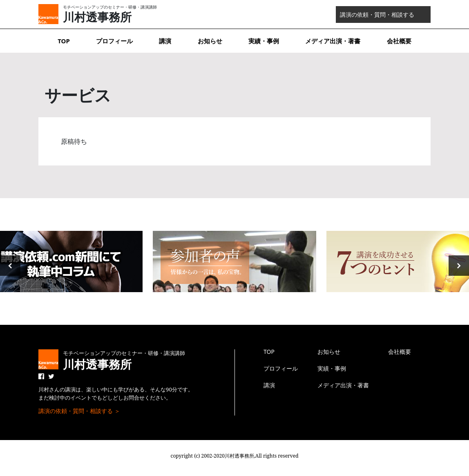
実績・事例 (264, 41)
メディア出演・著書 (333, 41)
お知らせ (210, 41)
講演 (165, 41)
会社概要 (399, 41)
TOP (64, 41)
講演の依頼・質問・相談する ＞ (79, 411)
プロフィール (114, 41)
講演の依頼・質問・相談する (377, 15)
